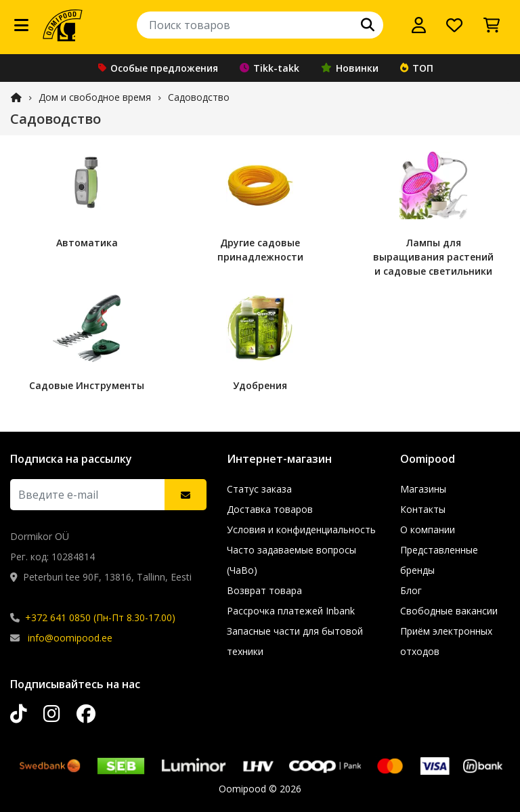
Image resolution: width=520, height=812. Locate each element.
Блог (411, 590)
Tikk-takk (269, 68)
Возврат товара (264, 590)
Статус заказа (259, 489)
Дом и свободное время (95, 97)
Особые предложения (158, 68)
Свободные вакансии (449, 611)
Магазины (423, 489)
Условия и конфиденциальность (301, 529)
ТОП (417, 68)
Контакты (423, 509)
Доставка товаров (270, 509)
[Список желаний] (454, 25)
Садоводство (199, 97)
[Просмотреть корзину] (492, 25)
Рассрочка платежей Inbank (291, 611)
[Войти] (419, 25)
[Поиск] (368, 25)
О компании (428, 529)
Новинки (350, 68)
